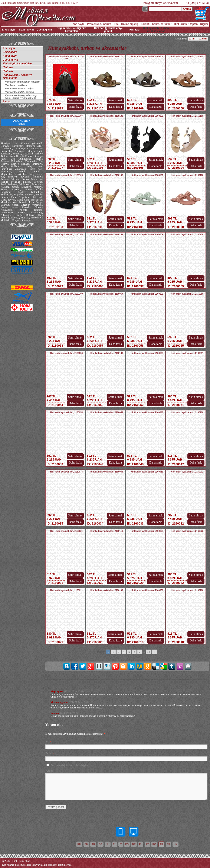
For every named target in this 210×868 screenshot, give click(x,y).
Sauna (7, 102)
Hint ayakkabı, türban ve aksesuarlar (156, 30)
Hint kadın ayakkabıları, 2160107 (67, 116)
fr (168, 844)
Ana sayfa (78, 24)
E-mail (49, 753)
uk (175, 844)
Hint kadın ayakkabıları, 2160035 (67, 472)
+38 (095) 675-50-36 (197, 3)
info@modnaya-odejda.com (160, 3)
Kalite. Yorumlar (162, 24)
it (121, 844)
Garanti (145, 24)
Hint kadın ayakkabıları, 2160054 (67, 353)
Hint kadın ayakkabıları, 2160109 (147, 57)
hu (108, 844)
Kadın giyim (26, 30)
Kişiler (204, 24)
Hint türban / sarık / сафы (19, 89)
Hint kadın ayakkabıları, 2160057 (107, 294)
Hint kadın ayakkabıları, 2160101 (147, 175)
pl (141, 844)
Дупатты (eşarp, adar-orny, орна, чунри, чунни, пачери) (21, 97)
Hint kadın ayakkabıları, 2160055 (187, 294)
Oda (116, 24)
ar (93, 844)
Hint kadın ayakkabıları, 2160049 (107, 412)
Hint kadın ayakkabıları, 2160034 (107, 472)
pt (147, 844)
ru (79, 844)
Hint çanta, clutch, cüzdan (19, 92)
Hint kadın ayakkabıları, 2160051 (187, 353)
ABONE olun (22, 122)
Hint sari (8, 67)
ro (154, 844)
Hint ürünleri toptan (186, 24)
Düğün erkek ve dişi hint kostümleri (71, 30)
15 (149, 652)
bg (101, 844)
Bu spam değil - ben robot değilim (70, 765)
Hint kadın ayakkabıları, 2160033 (147, 472)
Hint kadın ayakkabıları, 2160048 (147, 412)
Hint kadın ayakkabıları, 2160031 (67, 531)
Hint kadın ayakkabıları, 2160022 (187, 531)
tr (161, 844)
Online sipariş (130, 24)
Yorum (49, 771)
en (86, 844)
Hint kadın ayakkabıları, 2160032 (187, 472)
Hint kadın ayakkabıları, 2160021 (67, 590)
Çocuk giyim (44, 30)
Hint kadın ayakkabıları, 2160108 (187, 57)
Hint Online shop (21, 861)
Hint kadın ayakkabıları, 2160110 (107, 57)
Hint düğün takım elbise (17, 64)
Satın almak (75, 100)
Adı (47, 742)
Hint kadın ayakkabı (16, 85)
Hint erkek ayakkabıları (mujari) (22, 82)
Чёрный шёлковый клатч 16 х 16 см (67, 58)
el (114, 844)
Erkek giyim (9, 30)
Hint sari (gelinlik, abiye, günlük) (109, 30)
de (134, 844)
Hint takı (134, 30)
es (127, 844)
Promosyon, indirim (99, 24)
